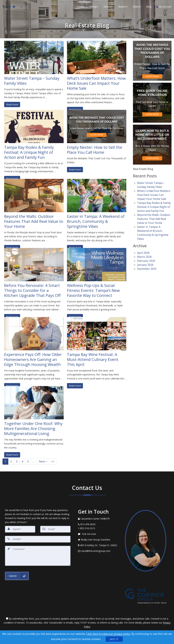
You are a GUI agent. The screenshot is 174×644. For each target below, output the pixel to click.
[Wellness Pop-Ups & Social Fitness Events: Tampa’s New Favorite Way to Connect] (97, 265)
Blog (149, 7)
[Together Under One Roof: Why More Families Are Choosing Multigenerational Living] (34, 403)
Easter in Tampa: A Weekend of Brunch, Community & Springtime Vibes (96, 221)
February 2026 (146, 257)
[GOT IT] (114, 639)
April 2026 (143, 250)
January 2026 (145, 261)
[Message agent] (99, 534)
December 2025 (147, 265)
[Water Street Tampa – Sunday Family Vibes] (34, 57)
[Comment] (38, 556)
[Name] (20, 529)
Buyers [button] (123, 7)
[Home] (6, 7)
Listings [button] (94, 7)
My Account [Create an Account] (164, 7)
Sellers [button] (137, 7)
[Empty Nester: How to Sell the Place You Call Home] (97, 126)
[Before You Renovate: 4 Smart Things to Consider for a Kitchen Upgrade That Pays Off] (34, 265)
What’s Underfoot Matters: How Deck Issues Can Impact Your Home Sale (96, 83)
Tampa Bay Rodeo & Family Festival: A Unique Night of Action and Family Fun (29, 152)
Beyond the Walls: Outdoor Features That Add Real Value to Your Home (34, 221)
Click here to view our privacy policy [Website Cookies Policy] (108, 634)
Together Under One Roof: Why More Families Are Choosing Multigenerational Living (33, 429)
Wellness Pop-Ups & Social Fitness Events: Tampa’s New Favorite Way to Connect (93, 290)
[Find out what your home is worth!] (152, 103)
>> (53, 461)
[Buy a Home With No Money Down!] (152, 145)
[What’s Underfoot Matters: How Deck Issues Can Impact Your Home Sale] (97, 57)
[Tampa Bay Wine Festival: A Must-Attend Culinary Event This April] (97, 334)
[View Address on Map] (99, 545)
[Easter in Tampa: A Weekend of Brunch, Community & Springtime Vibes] (97, 196)
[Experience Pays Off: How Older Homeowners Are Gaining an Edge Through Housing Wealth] (34, 334)
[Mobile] (38, 539)
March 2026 (144, 253)
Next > (43, 461)
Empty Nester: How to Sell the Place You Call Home (95, 150)
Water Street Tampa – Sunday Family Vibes (32, 81)
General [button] (109, 7)
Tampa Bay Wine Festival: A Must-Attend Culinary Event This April (93, 359)
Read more (12, 104)
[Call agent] (20, 7)
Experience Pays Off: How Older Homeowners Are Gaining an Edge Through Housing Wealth (33, 359)
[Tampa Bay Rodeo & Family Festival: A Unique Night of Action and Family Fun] (34, 126)
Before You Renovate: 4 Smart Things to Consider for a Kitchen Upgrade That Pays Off (32, 290)
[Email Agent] (15, 7)
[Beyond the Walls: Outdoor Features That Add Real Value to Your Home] (34, 196)
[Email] (55, 529)
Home (80, 7)
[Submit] (17, 576)
